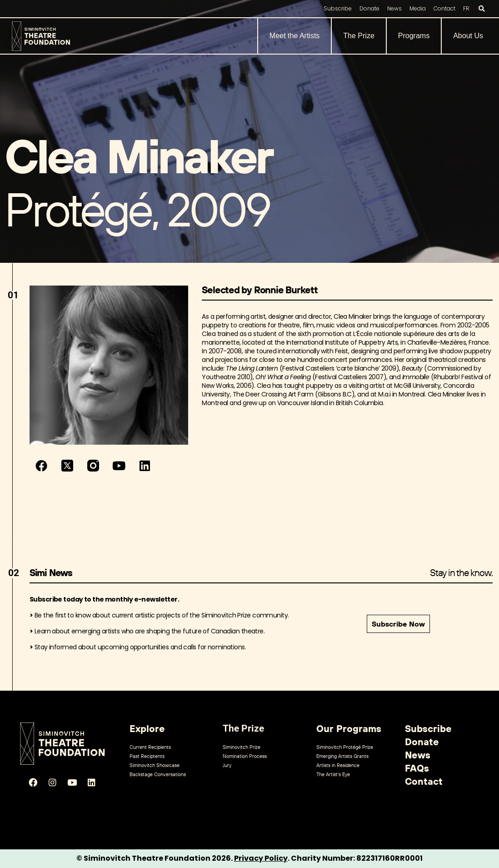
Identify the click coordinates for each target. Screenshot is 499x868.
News (394, 8)
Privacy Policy (261, 858)
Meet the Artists (294, 36)
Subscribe (338, 8)
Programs (414, 36)
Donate (369, 8)
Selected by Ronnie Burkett (259, 290)
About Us (468, 36)
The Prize (359, 36)
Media (418, 8)
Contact (444, 8)
